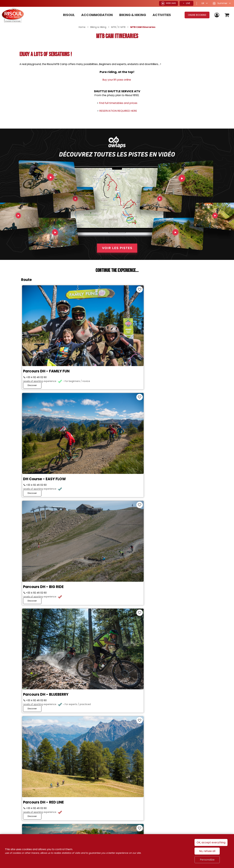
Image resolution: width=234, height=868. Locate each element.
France (168, 790)
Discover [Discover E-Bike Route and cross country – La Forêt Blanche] (160, 588)
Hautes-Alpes (209, 790)
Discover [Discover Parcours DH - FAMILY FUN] (33, 352)
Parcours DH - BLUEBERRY (47, 405)
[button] (226, 15)
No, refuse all (207, 851)
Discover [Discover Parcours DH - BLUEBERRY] (33, 431)
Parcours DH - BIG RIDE (171, 330)
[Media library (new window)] (10, 827)
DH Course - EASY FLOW (109, 330)
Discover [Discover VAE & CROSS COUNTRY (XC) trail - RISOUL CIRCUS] (33, 741)
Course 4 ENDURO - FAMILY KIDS (52, 484)
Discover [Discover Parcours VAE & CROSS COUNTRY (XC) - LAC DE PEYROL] (97, 741)
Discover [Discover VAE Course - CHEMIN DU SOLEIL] (33, 666)
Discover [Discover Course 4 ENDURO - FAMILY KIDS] (33, 509)
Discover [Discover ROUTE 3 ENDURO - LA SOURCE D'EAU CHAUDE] (160, 431)
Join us (44, 772)
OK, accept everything (211, 842)
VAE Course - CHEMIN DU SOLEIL (52, 641)
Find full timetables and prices (118, 103)
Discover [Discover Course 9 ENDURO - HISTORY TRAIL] (97, 588)
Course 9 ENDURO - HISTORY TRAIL (113, 564)
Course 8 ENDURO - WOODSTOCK (41, 564)
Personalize (207, 860)
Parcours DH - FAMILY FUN (47, 330)
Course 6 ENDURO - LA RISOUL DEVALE (178, 485)
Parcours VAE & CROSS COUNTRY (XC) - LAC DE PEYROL (116, 721)
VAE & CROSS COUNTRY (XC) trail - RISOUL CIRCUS (50, 721)
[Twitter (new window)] (64, 771)
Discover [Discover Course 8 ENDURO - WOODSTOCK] (33, 588)
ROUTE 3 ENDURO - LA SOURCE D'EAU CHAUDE (178, 407)
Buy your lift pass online (117, 80)
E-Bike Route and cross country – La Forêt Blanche (180, 564)
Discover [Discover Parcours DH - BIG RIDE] (160, 352)
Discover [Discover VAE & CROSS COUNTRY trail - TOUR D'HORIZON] (160, 666)
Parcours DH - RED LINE (108, 405)
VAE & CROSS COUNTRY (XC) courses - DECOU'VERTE (114, 642)
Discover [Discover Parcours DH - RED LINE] (97, 431)
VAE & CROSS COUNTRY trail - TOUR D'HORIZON (178, 642)
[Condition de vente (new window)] (89, 812)
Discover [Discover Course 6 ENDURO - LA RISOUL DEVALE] (160, 509)
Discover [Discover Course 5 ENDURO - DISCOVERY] (97, 509)
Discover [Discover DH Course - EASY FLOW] (97, 352)
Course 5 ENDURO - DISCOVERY (115, 484)
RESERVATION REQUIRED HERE (118, 111)
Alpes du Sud (186, 790)
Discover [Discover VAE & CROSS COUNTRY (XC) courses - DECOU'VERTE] (97, 666)
